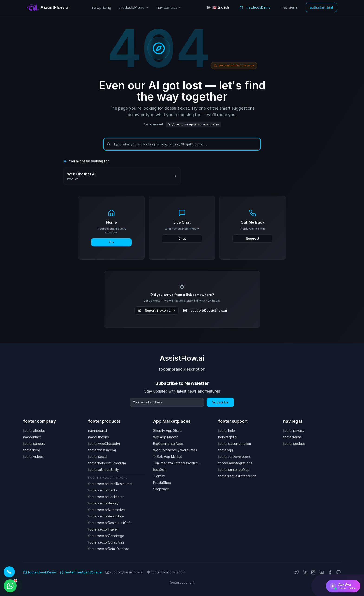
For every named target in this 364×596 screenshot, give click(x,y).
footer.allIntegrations (235, 463)
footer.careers (34, 444)
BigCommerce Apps (168, 444)
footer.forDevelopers (234, 457)
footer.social (98, 457)
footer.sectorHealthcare (106, 497)
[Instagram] (313, 572)
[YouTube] (322, 572)
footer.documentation (235, 444)
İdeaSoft (160, 470)
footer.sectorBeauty (103, 503)
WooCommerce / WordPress (175, 450)
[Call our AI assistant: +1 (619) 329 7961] (9, 572)
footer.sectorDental (103, 490)
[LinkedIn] (305, 572)
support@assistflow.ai (205, 310)
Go (111, 242)
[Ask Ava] (343, 586)
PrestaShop (162, 483)
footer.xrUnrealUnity (104, 470)
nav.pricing (101, 7)
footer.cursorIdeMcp (234, 470)
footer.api (226, 450)
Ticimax (159, 476)
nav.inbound (97, 431)
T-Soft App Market (167, 457)
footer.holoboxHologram (107, 463)
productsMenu (134, 7)
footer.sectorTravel (103, 529)
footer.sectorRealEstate (106, 516)
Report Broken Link (156, 310)
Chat (182, 238)
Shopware (161, 489)
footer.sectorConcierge (106, 536)
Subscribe (220, 402)
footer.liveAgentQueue (81, 572)
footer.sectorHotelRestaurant (110, 484)
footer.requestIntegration (237, 476)
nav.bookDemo (255, 7)
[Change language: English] (218, 7)
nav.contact (169, 7)
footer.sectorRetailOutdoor (109, 549)
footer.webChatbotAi (104, 444)
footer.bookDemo (40, 572)
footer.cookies (294, 444)
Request (253, 238)
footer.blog (32, 450)
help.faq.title (227, 437)
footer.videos (33, 457)
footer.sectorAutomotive (107, 510)
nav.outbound (99, 437)
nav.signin (290, 7)
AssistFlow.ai (182, 358)
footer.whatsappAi (102, 450)
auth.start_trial (321, 7)
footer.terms (292, 437)
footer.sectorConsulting (106, 542)
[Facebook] (330, 572)
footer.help (227, 431)
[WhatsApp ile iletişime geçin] (10, 586)
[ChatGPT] (338, 572)
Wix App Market (166, 437)
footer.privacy (294, 431)
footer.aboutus (34, 431)
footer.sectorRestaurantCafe (110, 523)
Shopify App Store (167, 431)
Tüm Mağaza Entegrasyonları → (177, 463)
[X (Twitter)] (297, 572)
